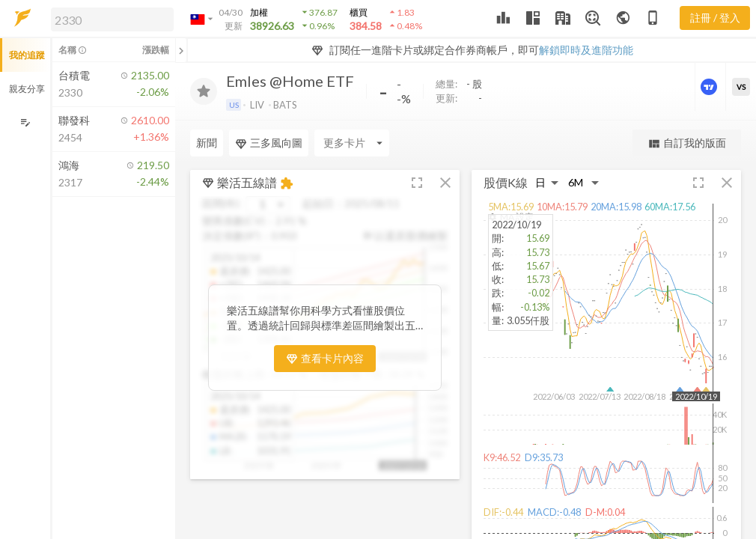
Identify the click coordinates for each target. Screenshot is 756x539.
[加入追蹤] (204, 91)
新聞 (207, 143)
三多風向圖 (269, 143)
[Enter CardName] (352, 143)
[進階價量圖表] (710, 87)
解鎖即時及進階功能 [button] (586, 50)
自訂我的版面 (687, 143)
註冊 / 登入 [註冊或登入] (715, 18)
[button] (109, 19)
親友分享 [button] (27, 89)
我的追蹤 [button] (27, 55)
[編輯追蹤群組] (25, 122)
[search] (112, 19)
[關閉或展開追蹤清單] (181, 50)
